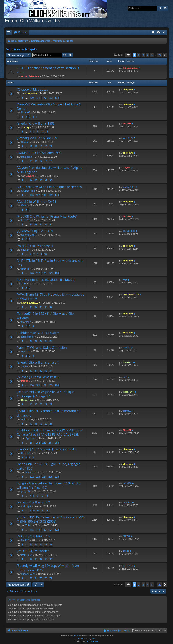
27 (41, 341)
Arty (94, 639)
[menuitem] (20, 32)
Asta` (24, 419)
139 (50, 195)
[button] (128, 55)
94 (41, 559)
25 (31, 341)
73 (31, 578)
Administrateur (30, 76)
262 (38, 443)
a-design (26, 506)
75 (41, 578)
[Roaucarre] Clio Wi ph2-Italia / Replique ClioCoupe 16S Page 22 (46, 394)
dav (125, 377)
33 (31, 307)
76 (46, 578)
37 (46, 180)
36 (41, 180)
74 (36, 578)
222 (32, 477)
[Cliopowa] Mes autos (32, 89)
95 (46, 559)
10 (42, 131)
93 (36, 559)
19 (41, 146)
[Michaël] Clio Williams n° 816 (38, 377)
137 (38, 195)
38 (51, 180)
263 (44, 443)
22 (51, 404)
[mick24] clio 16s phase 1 (35, 246)
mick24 (25, 250)
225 (50, 477)
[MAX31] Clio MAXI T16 (33, 536)
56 (51, 224)
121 (50, 530)
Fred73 (25, 220)
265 (57, 443)
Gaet (24, 205)
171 (38, 98)
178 (44, 273)
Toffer (29, 525)
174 (57, 98)
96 (51, 559)
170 (32, 98)
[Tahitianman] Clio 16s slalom (38, 333)
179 (50, 273)
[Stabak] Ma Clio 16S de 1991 (38, 138)
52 (31, 224)
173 (50, 98)
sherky (25, 127)
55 (46, 224)
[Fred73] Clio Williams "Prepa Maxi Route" (47, 216)
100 (32, 385)
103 (50, 385)
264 (50, 443)
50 (31, 371)
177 (38, 273)
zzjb (23, 284)
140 (57, 195)
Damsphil (26, 157)
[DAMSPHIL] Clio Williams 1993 (39, 153)
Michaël (127, 123)
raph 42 (25, 351)
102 (44, 385)
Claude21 (128, 362)
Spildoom (31, 438)
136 (32, 195)
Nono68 (26, 112)
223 (38, 477)
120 (44, 530)
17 (31, 146)
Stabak (25, 142)
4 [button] (148, 55)
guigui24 (26, 491)
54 (41, 224)
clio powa (31, 93)
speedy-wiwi (28, 574)
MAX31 (25, 540)
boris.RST (31, 472)
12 (48, 511)
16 (36, 161)
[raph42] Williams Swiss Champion (42, 348)
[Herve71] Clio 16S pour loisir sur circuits (46, 449)
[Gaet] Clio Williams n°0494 (36, 202)
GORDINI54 (28, 191)
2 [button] (139, 55)
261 (32, 443)
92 (31, 559)
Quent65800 (28, 235)
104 (57, 385)
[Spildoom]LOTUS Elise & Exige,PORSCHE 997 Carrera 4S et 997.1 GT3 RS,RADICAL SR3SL (49, 432)
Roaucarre (27, 400)
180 (57, 273)
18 (36, 146)
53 (36, 224)
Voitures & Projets (22, 49)
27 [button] (160, 55)
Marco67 (26, 322)
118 (32, 530)
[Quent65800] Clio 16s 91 (35, 231)
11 (47, 131)
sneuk (25, 366)
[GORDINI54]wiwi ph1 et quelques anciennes (49, 187)
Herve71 (26, 453)
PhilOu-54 (27, 555)
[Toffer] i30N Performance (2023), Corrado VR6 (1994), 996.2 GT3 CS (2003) (51, 519)
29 (51, 341)
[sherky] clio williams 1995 (36, 123)
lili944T (25, 269)
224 (44, 477)
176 (32, 273)
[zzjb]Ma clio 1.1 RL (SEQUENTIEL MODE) (46, 280)
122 (57, 530)
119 (38, 530)
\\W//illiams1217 (30, 303)
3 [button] (143, 55)
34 (31, 180)
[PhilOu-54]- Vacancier (33, 551)
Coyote (30, 176)
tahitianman (28, 337)
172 (44, 98)
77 (51, 578)
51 (36, 371)
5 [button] (152, 55)
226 (57, 477)
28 (46, 341)
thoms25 (127, 411)
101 (38, 385)
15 (31, 161)
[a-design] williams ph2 (33, 502)
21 (51, 146)
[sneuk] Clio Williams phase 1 (38, 362)
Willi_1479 (128, 138)
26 (36, 341)
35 (36, 180)
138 (44, 195)
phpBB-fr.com (92, 641)
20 (46, 146)
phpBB (77, 635)
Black (80, 639)
